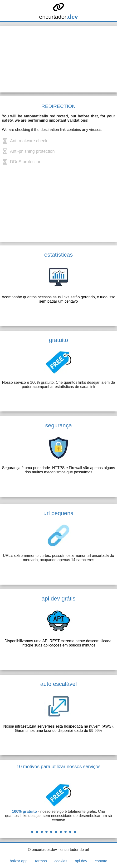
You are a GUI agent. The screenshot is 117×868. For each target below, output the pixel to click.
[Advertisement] (58, 59)
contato (101, 861)
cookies (61, 861)
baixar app (19, 861)
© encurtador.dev (42, 850)
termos (41, 861)
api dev (81, 861)
